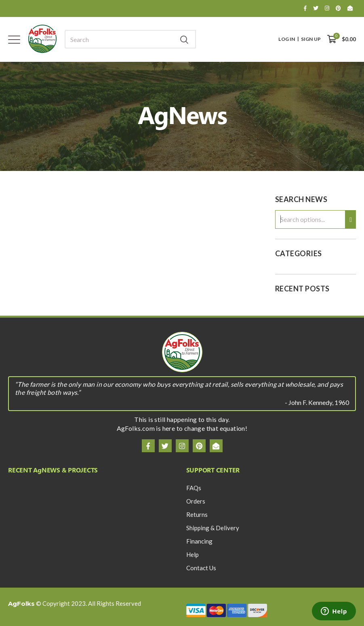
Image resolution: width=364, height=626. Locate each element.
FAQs (194, 488)
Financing (199, 541)
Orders (196, 501)
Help (193, 554)
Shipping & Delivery (213, 528)
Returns (197, 514)
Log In (287, 39)
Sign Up (311, 39)
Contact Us (201, 568)
